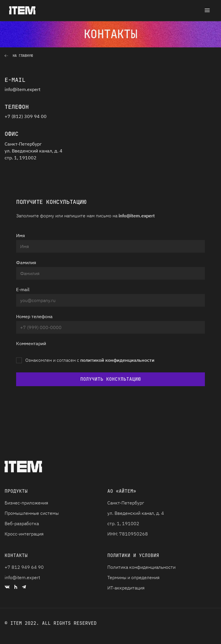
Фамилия (26, 262)
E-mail (23, 289)
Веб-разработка (22, 523)
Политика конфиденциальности (141, 567)
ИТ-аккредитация (126, 588)
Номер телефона (34, 316)
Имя (21, 235)
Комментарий (31, 343)
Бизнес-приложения (26, 503)
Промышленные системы (32, 513)
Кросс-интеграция (24, 534)
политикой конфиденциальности (117, 360)
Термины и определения (133, 577)
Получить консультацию (110, 379)
